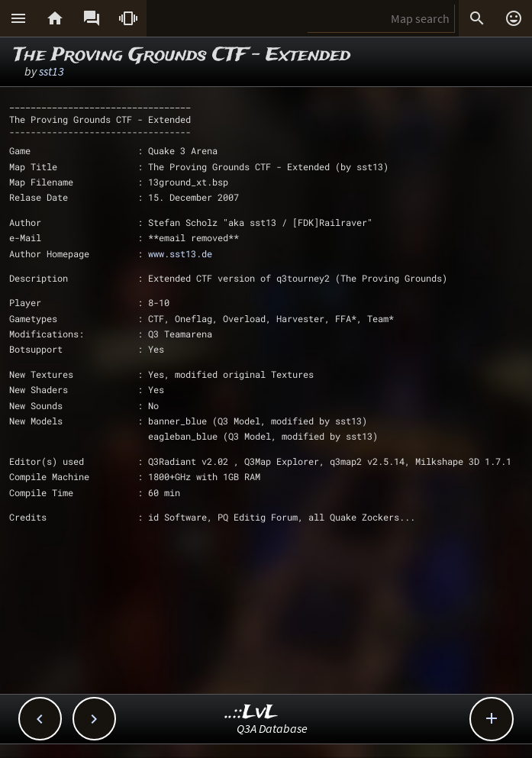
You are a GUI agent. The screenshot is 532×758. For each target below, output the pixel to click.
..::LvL (251, 713)
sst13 (52, 71)
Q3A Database (272, 728)
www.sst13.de (180, 253)
